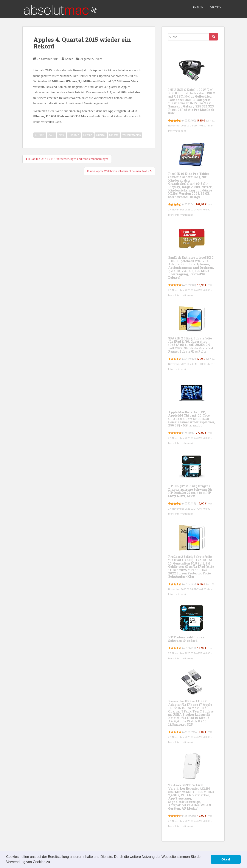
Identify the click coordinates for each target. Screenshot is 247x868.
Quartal (101, 135)
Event (99, 59)
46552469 (189, 121)
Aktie (62, 135)
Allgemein (87, 59)
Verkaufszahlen (132, 135)
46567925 (189, 584)
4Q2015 (40, 135)
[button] (52, 862)
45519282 (189, 359)
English (198, 7)
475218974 (190, 732)
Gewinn (88, 135)
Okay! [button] (226, 859)
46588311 (189, 648)
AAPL (52, 135)
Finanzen (74, 135)
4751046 (188, 433)
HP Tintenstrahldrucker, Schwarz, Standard (187, 639)
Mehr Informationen (180, 215)
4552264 (188, 204)
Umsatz (114, 135)
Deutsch (216, 7)
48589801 (189, 285)
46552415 (189, 503)
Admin (69, 59)
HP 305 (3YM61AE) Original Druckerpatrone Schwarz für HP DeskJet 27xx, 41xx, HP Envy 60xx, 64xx (190, 491)
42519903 (189, 816)
